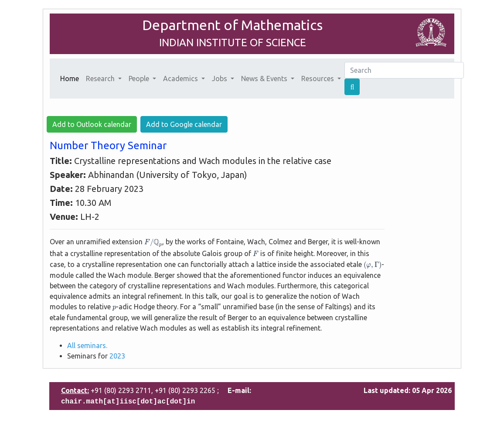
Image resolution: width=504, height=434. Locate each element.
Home (71, 78)
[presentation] (153, 243)
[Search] (404, 70)
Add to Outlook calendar (92, 124)
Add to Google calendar (184, 124)
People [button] (140, 79)
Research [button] (101, 79)
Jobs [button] (220, 79)
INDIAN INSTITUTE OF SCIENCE (233, 43)
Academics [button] (181, 79)
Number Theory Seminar (108, 145)
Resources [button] (318, 79)
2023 (117, 356)
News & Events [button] (265, 79)
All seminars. (87, 345)
